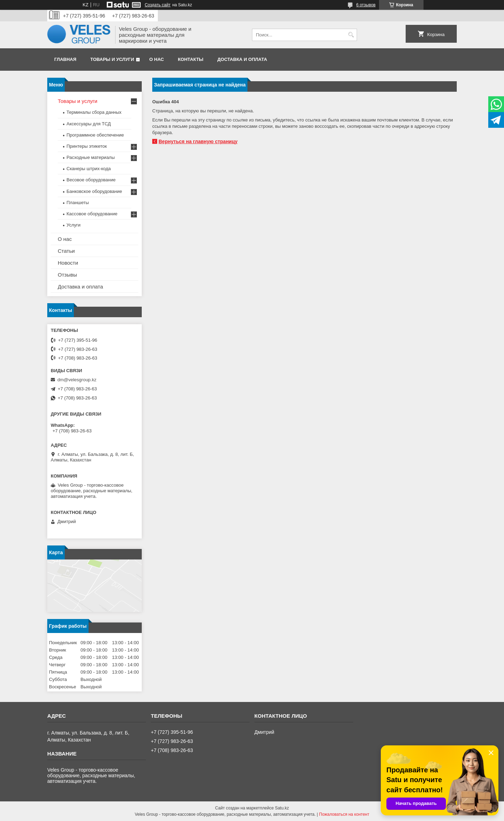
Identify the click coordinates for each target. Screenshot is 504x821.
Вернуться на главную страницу (198, 141)
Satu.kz (282, 808)
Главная (65, 59)
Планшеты (78, 203)
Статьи (66, 251)
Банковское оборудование (94, 191)
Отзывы (67, 275)
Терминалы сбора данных (94, 112)
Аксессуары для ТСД (89, 124)
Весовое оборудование (91, 180)
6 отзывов (366, 5)
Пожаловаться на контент (344, 814)
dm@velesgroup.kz (77, 380)
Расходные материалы (91, 157)
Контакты (191, 59)
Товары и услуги (112, 59)
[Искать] (351, 35)
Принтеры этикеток (87, 146)
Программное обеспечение (95, 135)
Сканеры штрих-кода (89, 169)
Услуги (73, 225)
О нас (157, 59)
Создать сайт (157, 5)
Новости (68, 263)
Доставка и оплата (242, 59)
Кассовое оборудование (92, 214)
